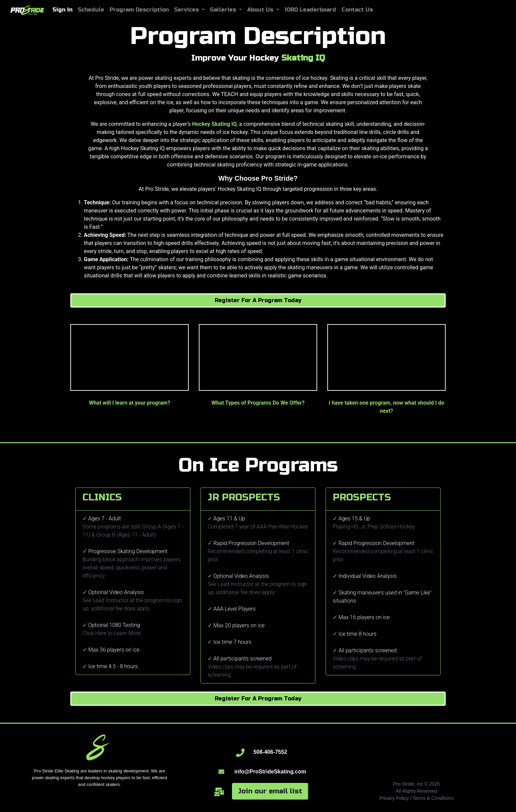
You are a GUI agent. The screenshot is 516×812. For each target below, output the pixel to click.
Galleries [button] (224, 10)
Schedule (91, 10)
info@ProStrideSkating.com (270, 772)
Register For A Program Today (258, 300)
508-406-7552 (270, 752)
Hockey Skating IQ (214, 124)
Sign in (62, 10)
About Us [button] (261, 10)
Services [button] (187, 10)
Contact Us (357, 10)
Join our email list (270, 791)
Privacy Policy (394, 798)
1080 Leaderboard (310, 10)
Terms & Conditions (433, 798)
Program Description (139, 10)
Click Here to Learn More (112, 633)
